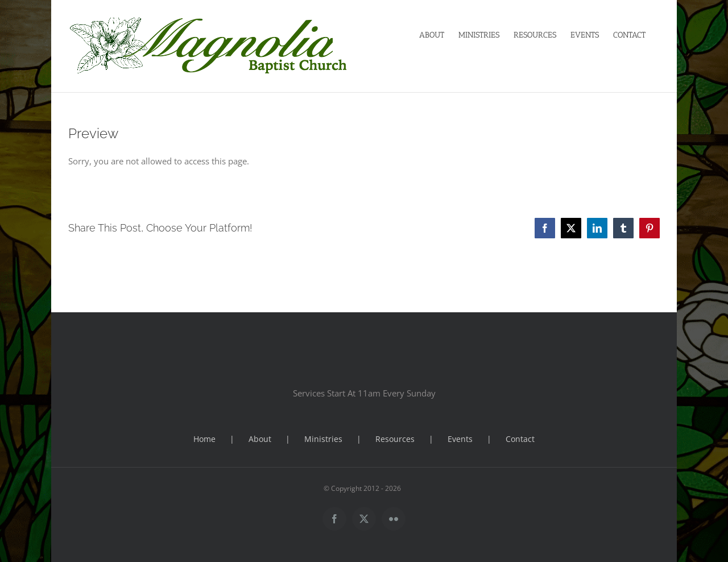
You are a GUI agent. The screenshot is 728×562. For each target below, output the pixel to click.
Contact (520, 439)
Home (204, 439)
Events (460, 439)
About (260, 439)
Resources (395, 439)
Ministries (323, 439)
